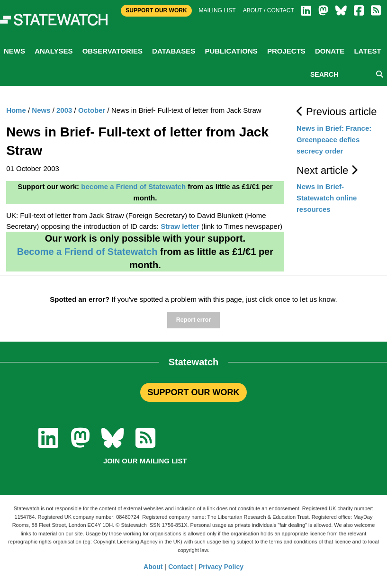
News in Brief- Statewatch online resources (327, 198)
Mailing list (217, 10)
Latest (367, 51)
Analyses (54, 51)
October (92, 110)
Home (16, 110)
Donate (330, 51)
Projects (286, 51)
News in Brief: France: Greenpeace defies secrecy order (334, 140)
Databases (174, 51)
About (153, 567)
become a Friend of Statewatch (133, 186)
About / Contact (269, 10)
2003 (64, 110)
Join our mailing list (145, 461)
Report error (193, 320)
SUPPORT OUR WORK (193, 392)
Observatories (112, 51)
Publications (231, 51)
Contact (180, 567)
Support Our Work (156, 10)
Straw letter (180, 226)
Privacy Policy (221, 567)
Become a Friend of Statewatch (87, 252)
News (14, 51)
